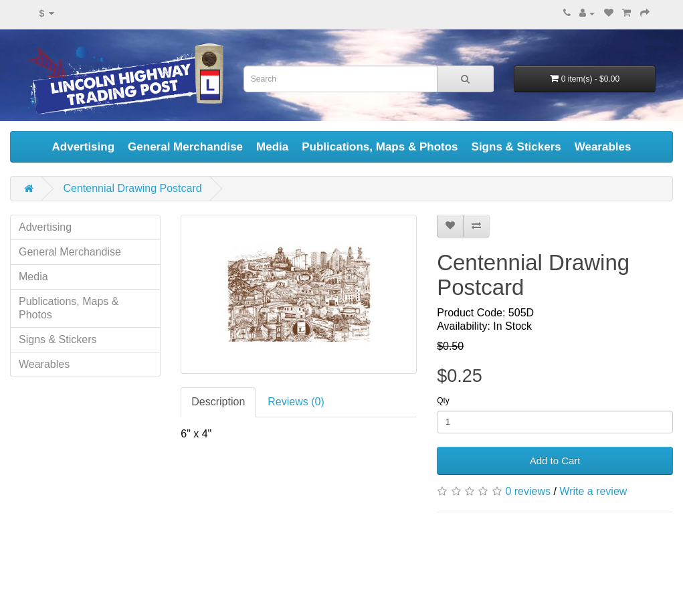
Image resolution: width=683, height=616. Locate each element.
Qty (443, 401)
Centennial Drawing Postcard (132, 188)
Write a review (593, 491)
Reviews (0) (296, 402)
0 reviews (528, 491)
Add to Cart (555, 460)
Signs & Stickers (516, 147)
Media (272, 147)
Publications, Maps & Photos (380, 147)
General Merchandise (185, 147)
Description (218, 402)
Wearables (603, 147)
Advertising (84, 147)
